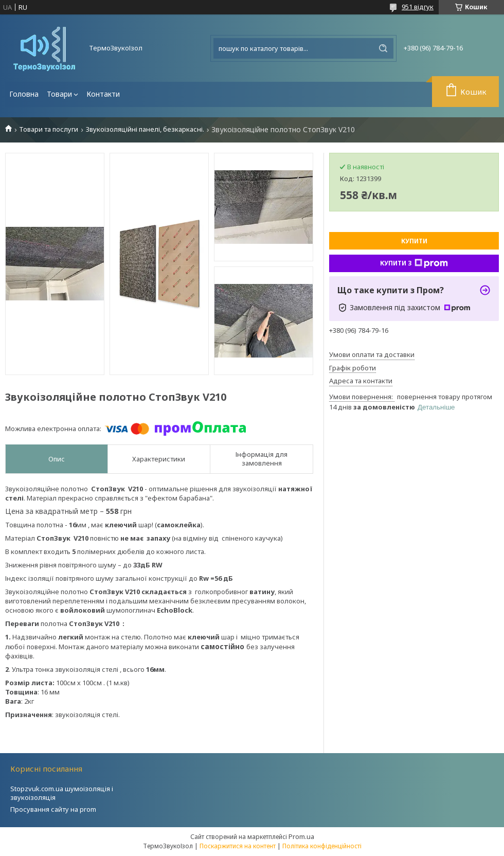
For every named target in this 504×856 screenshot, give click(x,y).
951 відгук (418, 7)
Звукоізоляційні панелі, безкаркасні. (145, 129)
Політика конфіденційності (322, 846)
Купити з (414, 263)
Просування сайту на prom (53, 809)
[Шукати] (383, 48)
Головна (24, 94)
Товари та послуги (49, 129)
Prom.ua (301, 836)
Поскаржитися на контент (238, 846)
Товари (59, 94)
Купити (414, 241)
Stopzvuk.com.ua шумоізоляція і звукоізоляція (62, 793)
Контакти (103, 94)
